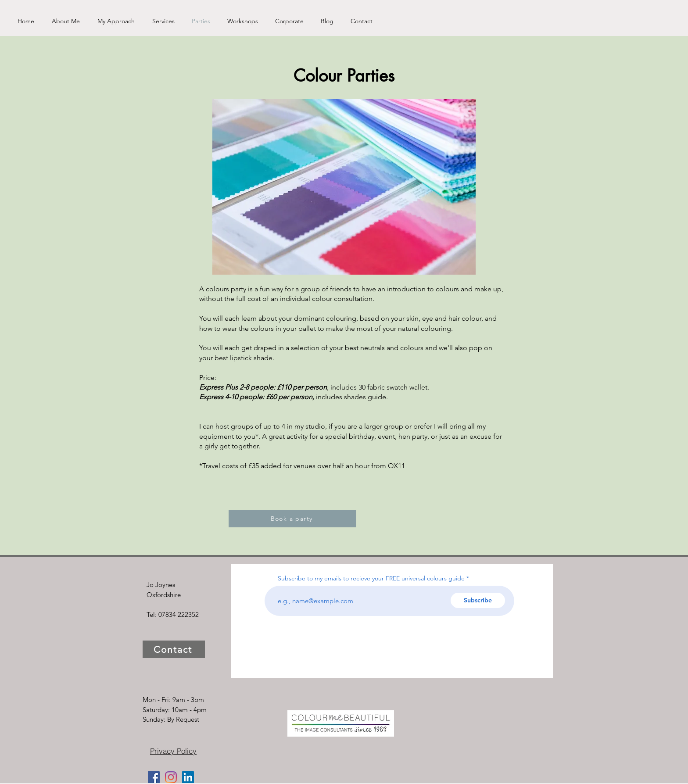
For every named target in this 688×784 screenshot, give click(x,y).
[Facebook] (154, 777)
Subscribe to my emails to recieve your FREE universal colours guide (371, 578)
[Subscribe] (478, 600)
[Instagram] (171, 777)
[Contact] (174, 649)
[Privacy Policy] (173, 751)
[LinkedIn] (188, 777)
